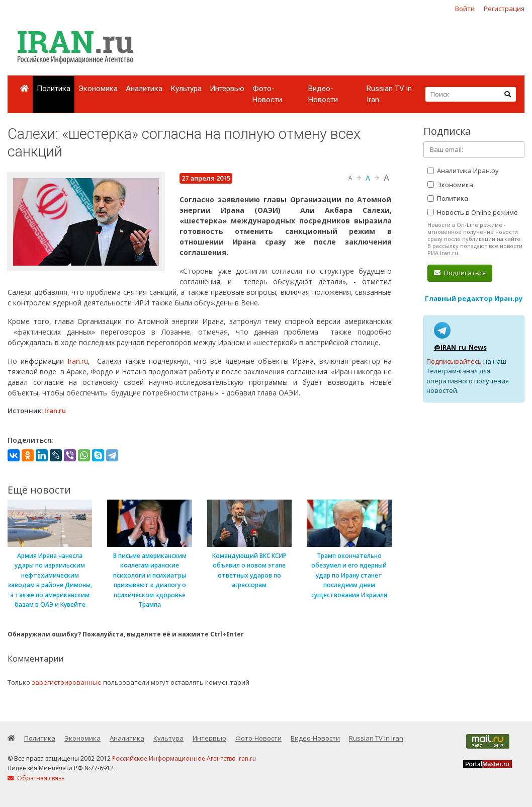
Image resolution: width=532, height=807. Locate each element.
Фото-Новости (267, 94)
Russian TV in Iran (389, 94)
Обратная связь (36, 778)
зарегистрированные (67, 682)
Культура (186, 89)
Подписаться (460, 273)
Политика (54, 89)
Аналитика (144, 89)
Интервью (227, 89)
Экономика (98, 89)
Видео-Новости (323, 94)
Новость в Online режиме (473, 212)
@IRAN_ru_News (460, 347)
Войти (465, 9)
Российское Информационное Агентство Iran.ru (184, 758)
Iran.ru (78, 361)
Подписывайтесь (454, 361)
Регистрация (504, 9)
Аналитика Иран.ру (463, 171)
